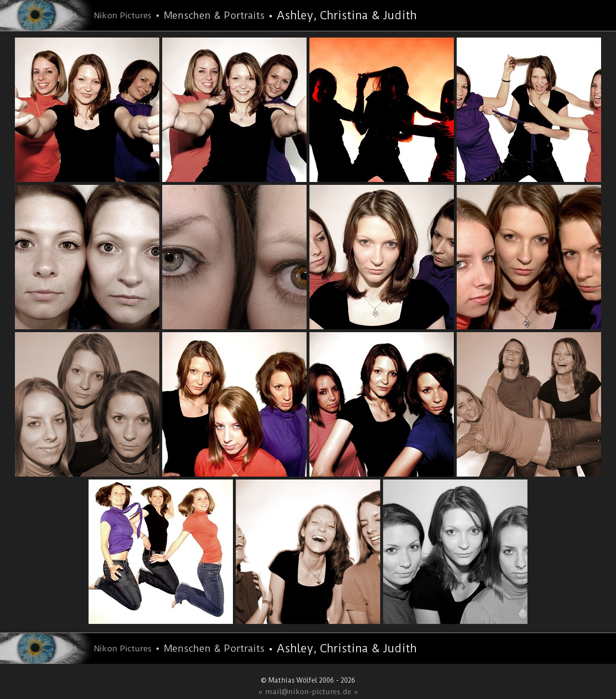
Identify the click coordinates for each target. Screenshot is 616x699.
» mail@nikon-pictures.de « (308, 692)
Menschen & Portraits (214, 15)
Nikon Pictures (123, 15)
